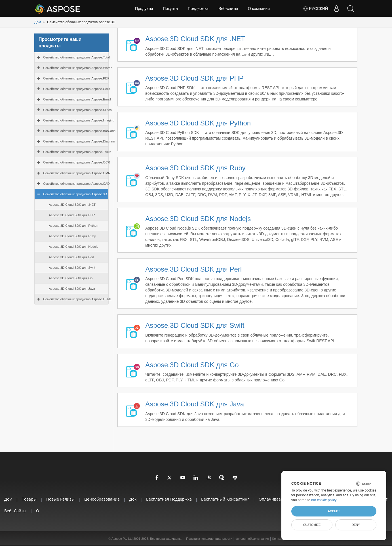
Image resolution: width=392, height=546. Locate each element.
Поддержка (198, 9)
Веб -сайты (15, 511)
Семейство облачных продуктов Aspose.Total (76, 57)
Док (133, 499)
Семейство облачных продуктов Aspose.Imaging (79, 120)
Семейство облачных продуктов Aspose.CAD (76, 184)
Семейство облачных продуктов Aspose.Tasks (77, 152)
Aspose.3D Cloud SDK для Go (71, 278)
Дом (38, 22)
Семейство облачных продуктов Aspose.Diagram (79, 141)
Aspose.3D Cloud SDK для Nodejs (73, 247)
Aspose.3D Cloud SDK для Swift (72, 268)
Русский (315, 9)
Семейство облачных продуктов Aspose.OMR (77, 173)
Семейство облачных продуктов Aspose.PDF (76, 78)
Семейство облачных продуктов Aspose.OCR (77, 162)
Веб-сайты (228, 9)
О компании (259, 9)
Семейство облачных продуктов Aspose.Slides (77, 110)
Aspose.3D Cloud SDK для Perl (71, 257)
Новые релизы (60, 499)
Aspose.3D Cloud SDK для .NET (72, 205)
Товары (29, 499)
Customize (312, 525)
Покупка (170, 9)
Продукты (144, 9)
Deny (356, 525)
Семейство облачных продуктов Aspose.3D (75, 194)
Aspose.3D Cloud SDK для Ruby (72, 236)
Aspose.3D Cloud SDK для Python (73, 226)
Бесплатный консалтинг (225, 499)
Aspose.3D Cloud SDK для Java (72, 289)
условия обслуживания (252, 539)
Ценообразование (102, 499)
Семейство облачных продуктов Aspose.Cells (77, 89)
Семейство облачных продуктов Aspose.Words (78, 68)
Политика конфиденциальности (209, 539)
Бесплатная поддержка (169, 499)
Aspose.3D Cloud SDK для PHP (72, 215)
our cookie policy (324, 500)
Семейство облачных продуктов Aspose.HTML (77, 299)
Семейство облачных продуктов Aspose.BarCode (79, 131)
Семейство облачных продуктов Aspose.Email (77, 99)
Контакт (278, 539)
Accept (334, 511)
